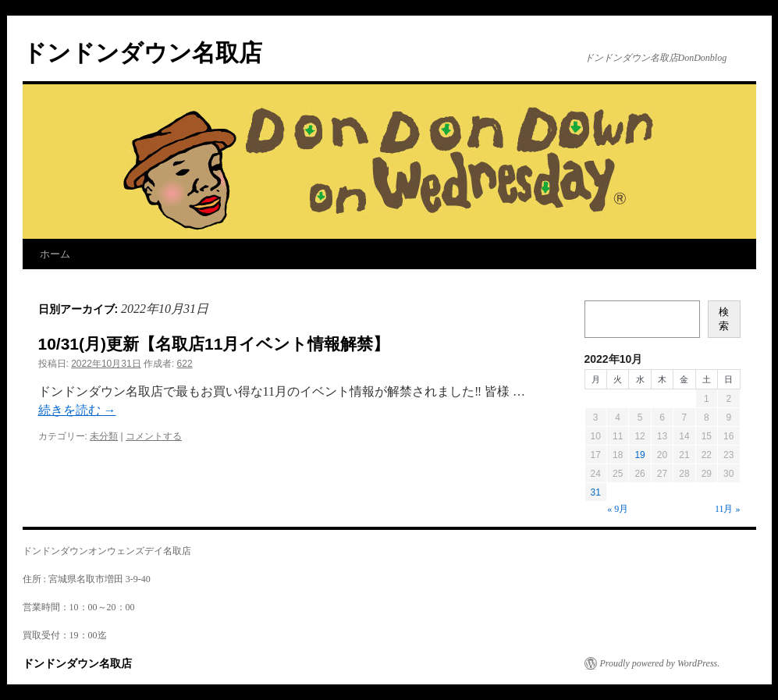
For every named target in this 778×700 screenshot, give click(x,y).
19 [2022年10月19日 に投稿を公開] (639, 455)
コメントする (154, 436)
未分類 (104, 436)
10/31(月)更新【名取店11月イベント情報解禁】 (214, 344)
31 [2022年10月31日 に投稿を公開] (596, 492)
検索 (724, 319)
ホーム (55, 254)
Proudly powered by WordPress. (660, 663)
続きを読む (77, 410)
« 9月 (618, 509)
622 (185, 364)
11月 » (728, 509)
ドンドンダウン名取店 (142, 53)
